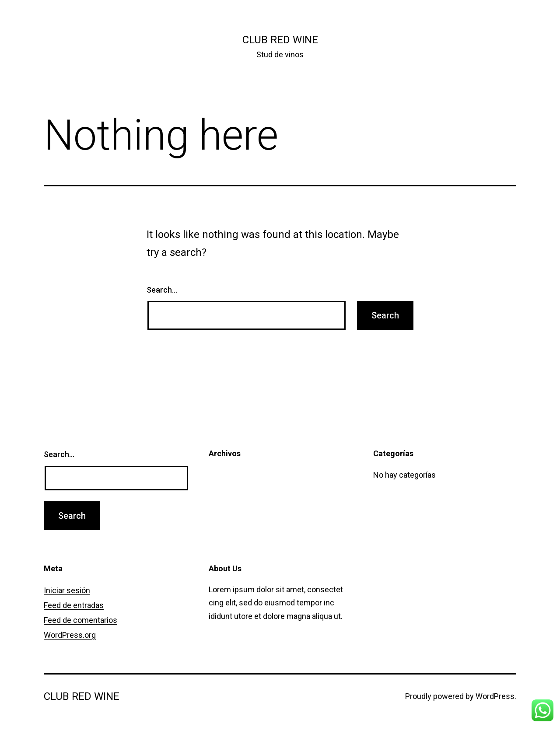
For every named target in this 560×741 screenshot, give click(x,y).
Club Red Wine (280, 40)
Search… (162, 290)
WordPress (495, 696)
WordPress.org (70, 635)
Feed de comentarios (80, 620)
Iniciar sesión (67, 590)
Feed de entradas (74, 605)
